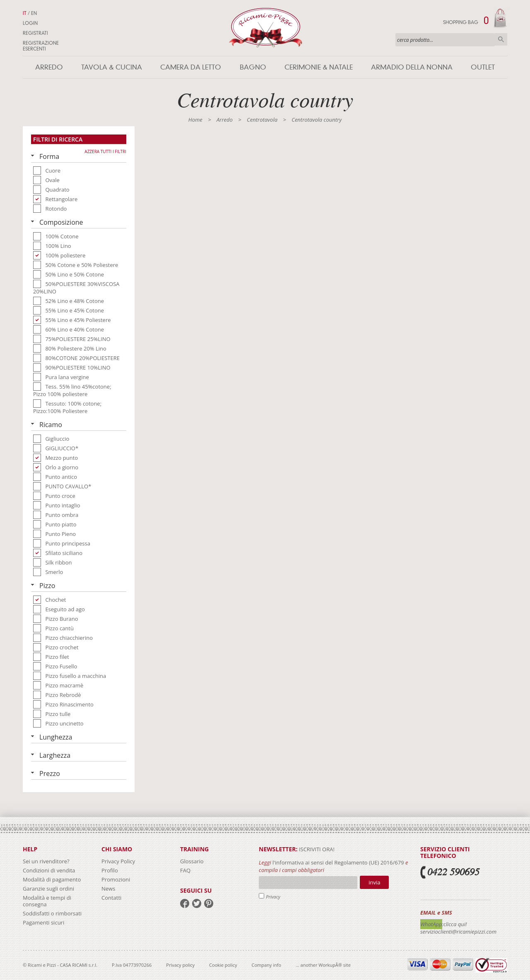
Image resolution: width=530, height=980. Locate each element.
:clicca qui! (455, 924)
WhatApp (431, 924)
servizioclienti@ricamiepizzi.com (458, 932)
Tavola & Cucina (112, 67)
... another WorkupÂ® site (323, 965)
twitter (197, 903)
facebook (185, 903)
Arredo (49, 67)
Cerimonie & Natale (319, 67)
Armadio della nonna (412, 67)
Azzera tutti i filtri (105, 151)
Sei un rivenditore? (46, 861)
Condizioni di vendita (49, 870)
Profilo (110, 870)
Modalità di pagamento (52, 879)
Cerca (501, 39)
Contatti (111, 898)
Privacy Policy (118, 861)
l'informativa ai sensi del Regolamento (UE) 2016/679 (338, 862)
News (108, 889)
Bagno (253, 67)
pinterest (209, 903)
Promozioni (116, 879)
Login (30, 23)
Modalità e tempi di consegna (47, 901)
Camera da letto (191, 67)
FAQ (185, 870)
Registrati (35, 33)
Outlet (483, 67)
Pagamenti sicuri (43, 922)
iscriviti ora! (316, 849)
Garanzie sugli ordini (48, 889)
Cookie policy (223, 965)
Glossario (192, 861)
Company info (267, 965)
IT (25, 13)
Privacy (273, 897)
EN (34, 13)
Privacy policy (180, 965)
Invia (374, 882)
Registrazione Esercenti (41, 46)
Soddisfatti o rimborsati (52, 913)
